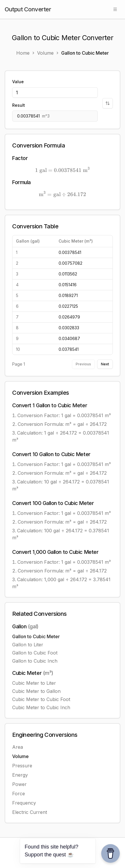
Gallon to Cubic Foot (35, 653)
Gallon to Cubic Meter (36, 636)
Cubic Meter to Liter (34, 683)
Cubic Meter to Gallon (36, 691)
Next (105, 364)
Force (19, 794)
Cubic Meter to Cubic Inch (41, 707)
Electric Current (30, 812)
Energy (20, 775)
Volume (20, 756)
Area (18, 747)
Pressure (22, 766)
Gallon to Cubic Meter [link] (85, 53)
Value (18, 82)
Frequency (24, 803)
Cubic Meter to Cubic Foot (41, 699)
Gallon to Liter (28, 645)
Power (19, 784)
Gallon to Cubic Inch (35, 661)
